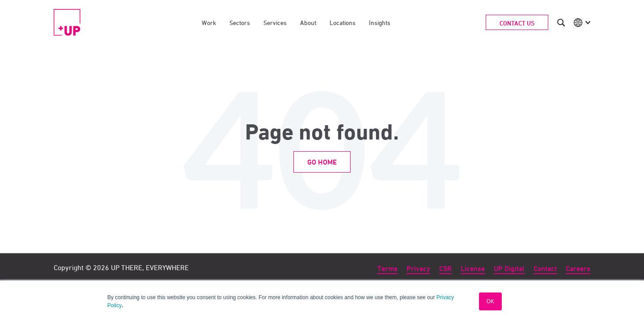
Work (209, 23)
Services (275, 23)
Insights (380, 23)
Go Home (322, 162)
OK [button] (490, 301)
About (308, 23)
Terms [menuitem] (388, 269)
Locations (343, 23)
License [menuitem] (473, 269)
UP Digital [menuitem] (509, 269)
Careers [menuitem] (578, 269)
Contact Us (517, 23)
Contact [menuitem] (545, 269)
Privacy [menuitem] (418, 269)
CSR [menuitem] (445, 269)
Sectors (240, 23)
